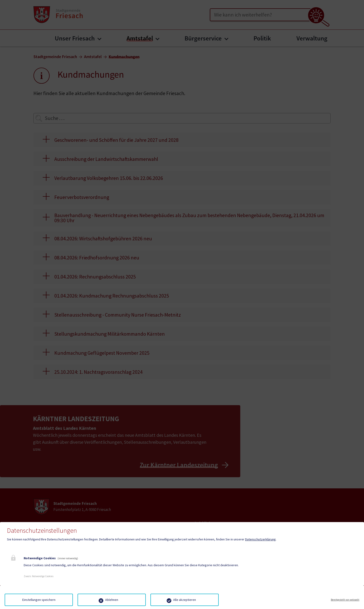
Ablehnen (112, 600)
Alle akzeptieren (185, 600)
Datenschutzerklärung (260, 539)
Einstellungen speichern (39, 600)
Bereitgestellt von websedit (345, 600)
